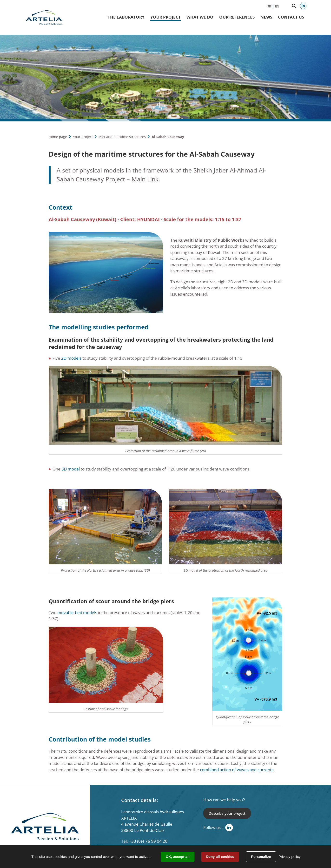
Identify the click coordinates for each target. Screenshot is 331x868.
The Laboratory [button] (126, 17)
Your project (83, 137)
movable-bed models (77, 613)
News (266, 17)
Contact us (291, 17)
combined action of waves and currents (237, 770)
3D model (71, 469)
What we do (200, 17)
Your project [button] (165, 17)
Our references (237, 17)
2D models (71, 358)
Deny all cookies (220, 857)
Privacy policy (290, 857)
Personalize (261, 857)
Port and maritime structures (122, 137)
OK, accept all (178, 857)
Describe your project (227, 813)
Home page (58, 137)
